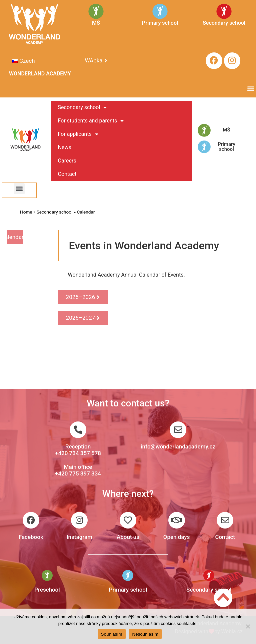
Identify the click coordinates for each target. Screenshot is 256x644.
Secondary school (82, 107)
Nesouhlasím (145, 634)
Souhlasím (112, 634)
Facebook (31, 537)
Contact (67, 174)
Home (26, 212)
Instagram (79, 537)
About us (128, 537)
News (65, 147)
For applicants (78, 134)
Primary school (226, 147)
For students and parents (91, 121)
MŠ (226, 130)
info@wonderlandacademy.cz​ (178, 446)
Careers (67, 161)
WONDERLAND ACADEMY (40, 74)
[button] (250, 89)
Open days (177, 537)
